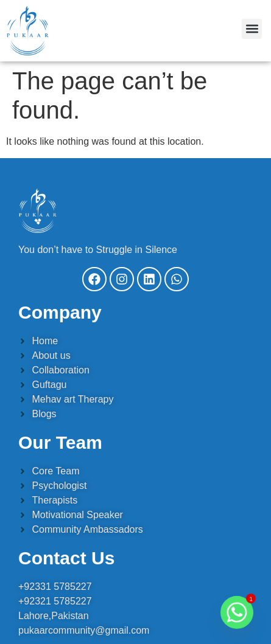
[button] (252, 29)
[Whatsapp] (237, 612)
